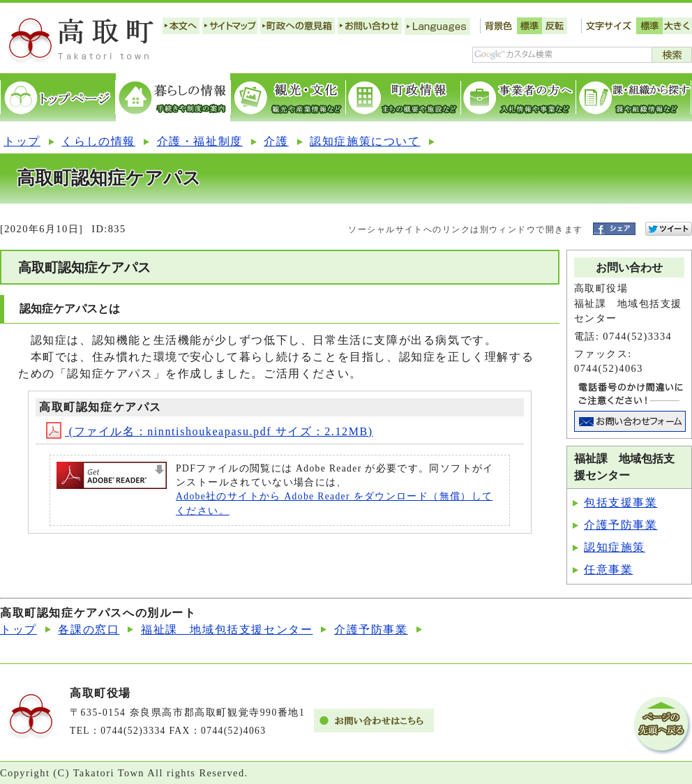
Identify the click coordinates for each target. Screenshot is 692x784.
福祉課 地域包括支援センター (227, 630)
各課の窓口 (89, 630)
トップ (22, 141)
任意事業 (608, 570)
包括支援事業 (621, 503)
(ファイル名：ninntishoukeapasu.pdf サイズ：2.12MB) (210, 431)
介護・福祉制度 (200, 141)
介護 (276, 141)
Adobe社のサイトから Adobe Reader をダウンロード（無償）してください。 (334, 503)
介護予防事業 (621, 525)
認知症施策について (365, 141)
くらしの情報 (98, 141)
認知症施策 (615, 547)
